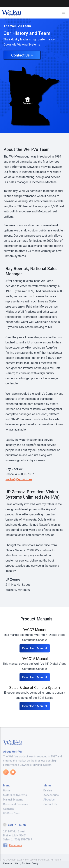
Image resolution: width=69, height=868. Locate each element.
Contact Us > (22, 57)
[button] (63, 13)
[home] (10, 13)
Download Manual (35, 648)
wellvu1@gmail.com (19, 479)
